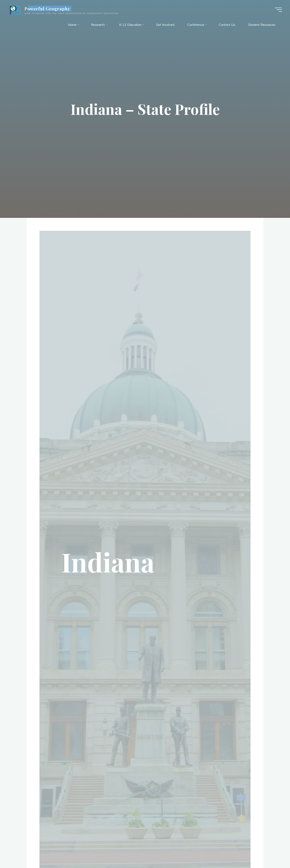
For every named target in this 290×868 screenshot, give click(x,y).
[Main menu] (278, 10)
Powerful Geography (47, 8)
